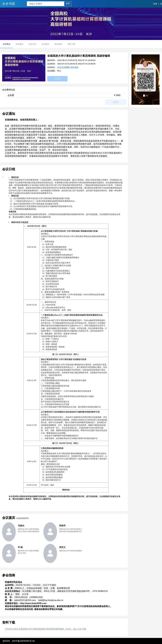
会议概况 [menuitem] (6, 44)
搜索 (68, 3)
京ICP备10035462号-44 (23, 641)
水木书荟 (9, 4)
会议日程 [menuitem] (32, 44)
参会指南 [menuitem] (58, 44)
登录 (155, 4)
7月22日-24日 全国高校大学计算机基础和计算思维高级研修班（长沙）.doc (45, 629)
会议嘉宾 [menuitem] (45, 44)
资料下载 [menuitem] (71, 44)
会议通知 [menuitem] (19, 44)
